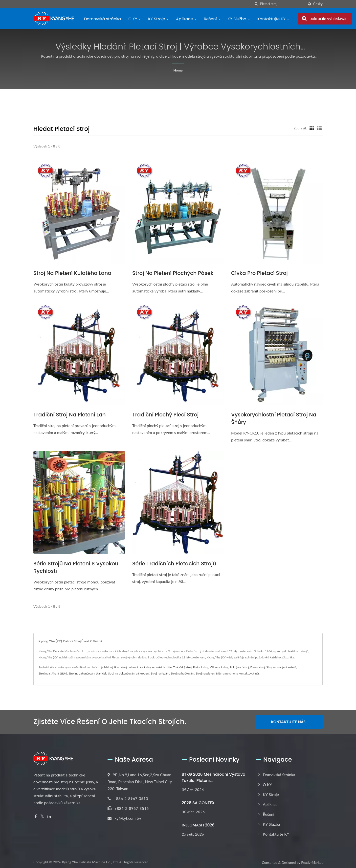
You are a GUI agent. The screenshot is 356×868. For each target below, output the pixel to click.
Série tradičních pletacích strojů (174, 564)
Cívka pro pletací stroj (259, 273)
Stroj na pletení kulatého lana (72, 273)
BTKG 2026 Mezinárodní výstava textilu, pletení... (214, 777)
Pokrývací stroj (239, 667)
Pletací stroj (201, 667)
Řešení (212, 19)
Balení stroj (258, 667)
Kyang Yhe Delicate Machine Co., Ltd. (90, 861)
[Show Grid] (312, 128)
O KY (134, 19)
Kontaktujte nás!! (289, 722)
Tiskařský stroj (182, 667)
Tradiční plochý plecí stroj (166, 415)
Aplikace (186, 19)
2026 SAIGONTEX (198, 802)
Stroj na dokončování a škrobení (129, 673)
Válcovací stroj (219, 667)
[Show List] (319, 128)
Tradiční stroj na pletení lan (70, 415)
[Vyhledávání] (256, 4)
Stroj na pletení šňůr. (209, 673)
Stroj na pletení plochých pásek (173, 273)
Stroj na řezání (160, 673)
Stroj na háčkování (182, 673)
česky (318, 4)
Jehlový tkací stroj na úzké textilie (150, 667)
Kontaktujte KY (273, 19)
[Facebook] (36, 816)
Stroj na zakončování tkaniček (88, 673)
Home (178, 70)
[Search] (282, 4)
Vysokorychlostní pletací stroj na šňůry (274, 418)
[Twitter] (42, 816)
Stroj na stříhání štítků (53, 673)
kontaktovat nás (249, 673)
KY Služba (239, 19)
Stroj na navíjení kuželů (281, 667)
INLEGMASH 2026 (198, 824)
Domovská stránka (102, 19)
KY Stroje (158, 19)
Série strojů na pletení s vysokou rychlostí (76, 567)
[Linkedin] (49, 816)
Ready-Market (312, 862)
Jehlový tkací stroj (115, 667)
